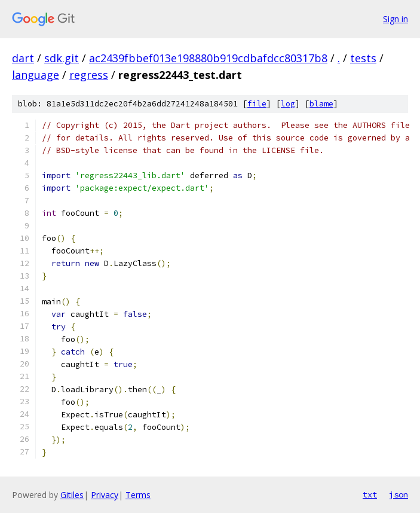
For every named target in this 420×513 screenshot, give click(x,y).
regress (89, 75)
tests (363, 58)
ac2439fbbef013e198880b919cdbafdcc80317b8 (208, 58)
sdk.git (62, 58)
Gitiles (72, 495)
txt (370, 494)
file (257, 104)
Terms (138, 495)
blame (321, 104)
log (288, 104)
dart (23, 58)
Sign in (396, 19)
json (398, 494)
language (36, 75)
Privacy (105, 495)
